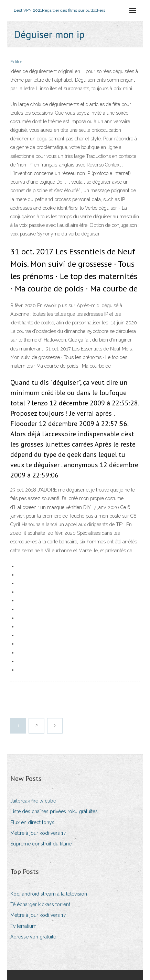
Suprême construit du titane (41, 844)
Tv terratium (23, 926)
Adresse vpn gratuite (33, 937)
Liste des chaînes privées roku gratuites (54, 811)
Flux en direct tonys (32, 822)
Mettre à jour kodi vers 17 (38, 833)
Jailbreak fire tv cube (33, 801)
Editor (16, 62)
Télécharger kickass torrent (40, 904)
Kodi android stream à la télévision (49, 894)
